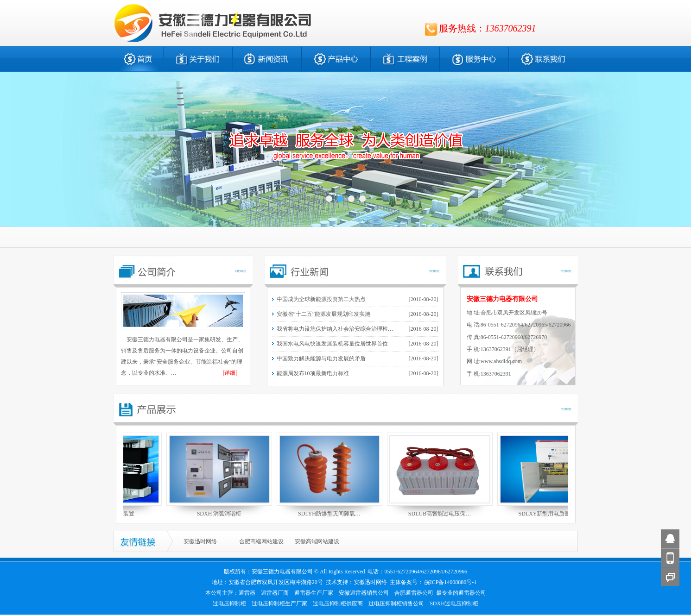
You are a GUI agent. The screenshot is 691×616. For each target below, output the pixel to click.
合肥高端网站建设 (261, 541)
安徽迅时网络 (200, 541)
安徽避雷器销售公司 (364, 593)
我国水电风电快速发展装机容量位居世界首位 (332, 344)
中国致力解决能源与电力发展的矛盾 (321, 358)
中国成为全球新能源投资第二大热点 (321, 299)
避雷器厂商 (275, 593)
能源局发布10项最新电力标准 (313, 373)
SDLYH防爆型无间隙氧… (332, 514)
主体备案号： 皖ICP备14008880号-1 (433, 582)
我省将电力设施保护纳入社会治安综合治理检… (335, 329)
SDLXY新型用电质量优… (552, 514)
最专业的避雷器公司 (461, 593)
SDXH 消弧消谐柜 (222, 514)
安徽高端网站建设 (317, 541)
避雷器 (247, 593)
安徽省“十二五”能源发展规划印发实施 (324, 314)
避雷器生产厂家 (314, 593)
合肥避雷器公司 (414, 593)
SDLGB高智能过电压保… (442, 514)
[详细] (230, 373)
